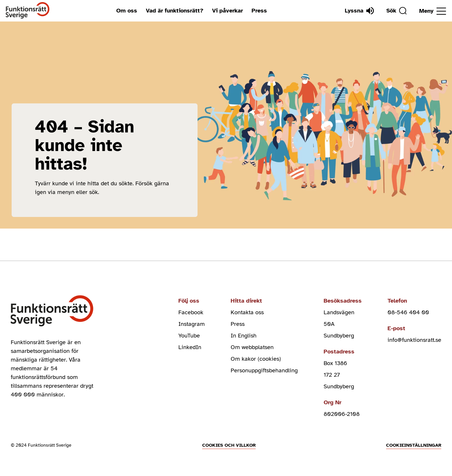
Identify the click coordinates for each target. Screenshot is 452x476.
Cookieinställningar (414, 445)
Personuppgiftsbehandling (264, 370)
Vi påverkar (227, 11)
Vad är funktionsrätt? (175, 11)
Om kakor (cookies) (256, 359)
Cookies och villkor (229, 445)
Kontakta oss (247, 312)
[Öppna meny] (433, 11)
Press (259, 11)
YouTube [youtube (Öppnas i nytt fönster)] (189, 336)
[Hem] (28, 11)
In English (244, 336)
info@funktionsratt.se (414, 340)
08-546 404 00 (408, 312)
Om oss (127, 11)
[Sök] (397, 11)
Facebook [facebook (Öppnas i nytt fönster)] (191, 312)
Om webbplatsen (252, 347)
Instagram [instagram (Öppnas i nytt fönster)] (192, 324)
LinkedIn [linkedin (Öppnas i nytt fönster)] (190, 347)
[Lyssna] (359, 11)
